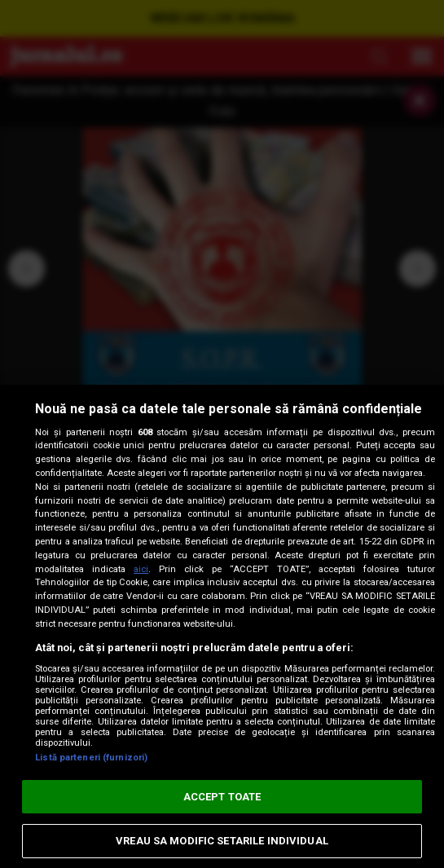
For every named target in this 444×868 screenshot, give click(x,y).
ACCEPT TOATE (222, 797)
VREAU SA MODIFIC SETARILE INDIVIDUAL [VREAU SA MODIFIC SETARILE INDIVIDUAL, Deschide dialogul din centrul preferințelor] (222, 841)
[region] (222, 626)
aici (141, 569)
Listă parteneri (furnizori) (91, 758)
